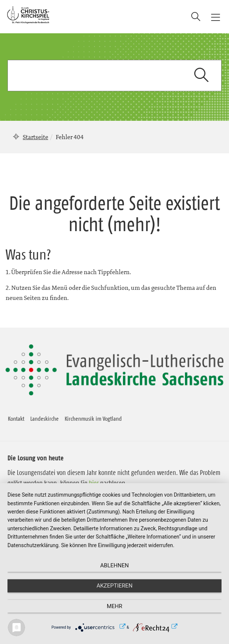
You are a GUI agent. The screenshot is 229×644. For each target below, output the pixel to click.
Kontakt (16, 418)
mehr (115, 606)
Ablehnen (114, 565)
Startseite (35, 137)
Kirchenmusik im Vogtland (93, 418)
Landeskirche (44, 418)
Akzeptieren (114, 586)
